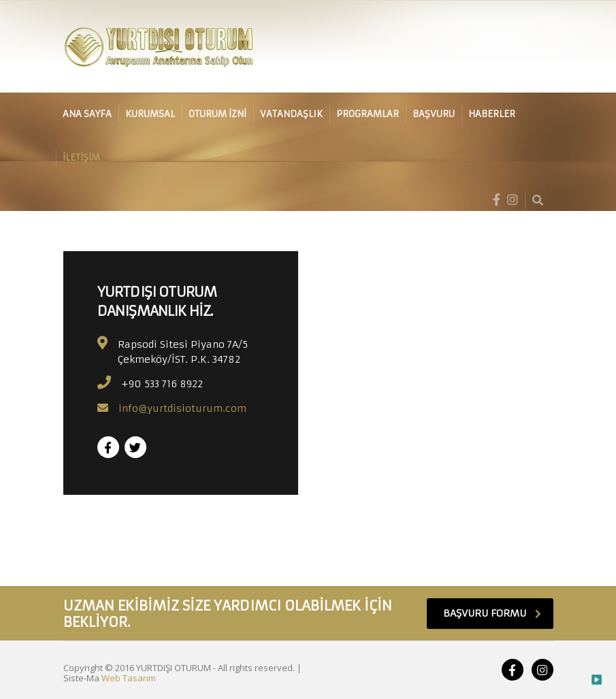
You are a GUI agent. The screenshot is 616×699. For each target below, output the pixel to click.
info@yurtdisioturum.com (182, 408)
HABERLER (492, 114)
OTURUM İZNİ (217, 114)
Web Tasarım (129, 678)
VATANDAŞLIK (291, 114)
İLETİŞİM (81, 158)
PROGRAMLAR (368, 114)
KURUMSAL (150, 114)
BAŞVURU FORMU (492, 613)
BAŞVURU (434, 114)
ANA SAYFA (87, 114)
